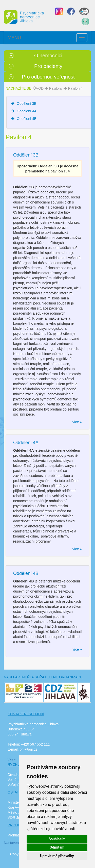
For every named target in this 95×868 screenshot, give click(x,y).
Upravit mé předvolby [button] (57, 856)
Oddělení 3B (27, 104)
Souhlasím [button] (57, 839)
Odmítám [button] (57, 847)
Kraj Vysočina (18, 807)
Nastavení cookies (18, 843)
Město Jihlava (18, 812)
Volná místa (17, 780)
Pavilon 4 (75, 88)
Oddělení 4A (27, 111)
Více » (12, 759)
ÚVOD (39, 88)
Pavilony (56, 88)
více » (77, 422)
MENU (14, 38)
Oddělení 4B (27, 119)
